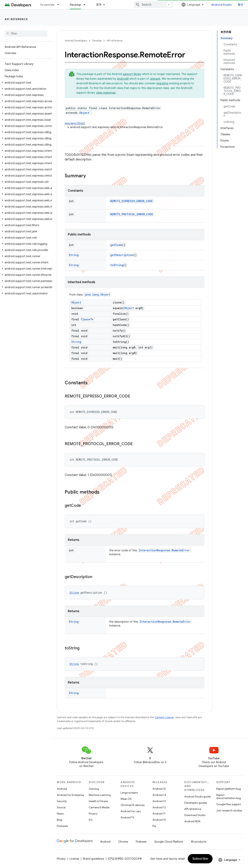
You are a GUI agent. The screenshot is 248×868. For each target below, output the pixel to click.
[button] (25, 83)
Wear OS (126, 799)
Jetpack (155, 79)
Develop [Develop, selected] (75, 5)
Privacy (93, 814)
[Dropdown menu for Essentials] (60, 5)
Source (61, 807)
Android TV (127, 817)
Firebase (141, 842)
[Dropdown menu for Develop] (86, 5)
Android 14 (159, 795)
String (74, 255)
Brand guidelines (93, 859)
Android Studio (221, 5)
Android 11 (159, 814)
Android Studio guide (197, 796)
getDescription (122, 255)
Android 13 (159, 801)
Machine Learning (100, 795)
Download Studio (195, 815)
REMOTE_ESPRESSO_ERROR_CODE (131, 201)
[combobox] (153, 5)
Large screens (129, 793)
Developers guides (196, 803)
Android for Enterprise (70, 795)
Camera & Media (99, 807)
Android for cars (131, 811)
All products (199, 842)
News (60, 814)
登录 (241, 5)
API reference (16, 19)
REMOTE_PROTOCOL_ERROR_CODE (132, 214)
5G (91, 820)
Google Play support (229, 804)
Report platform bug (229, 789)
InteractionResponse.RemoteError (164, 550)
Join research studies (229, 810)
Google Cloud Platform (169, 842)
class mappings (106, 93)
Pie (154, 826)
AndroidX (123, 79)
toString (117, 265)
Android (62, 789)
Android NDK (192, 821)
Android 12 (159, 807)
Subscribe (200, 859)
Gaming (94, 789)
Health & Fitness (98, 801)
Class (85, 319)
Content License (164, 717)
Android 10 (159, 820)
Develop (97, 41)
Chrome (123, 842)
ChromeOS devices (133, 805)
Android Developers (76, 41)
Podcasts (62, 826)
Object (84, 113)
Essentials (48, 5)
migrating (162, 83)
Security (62, 801)
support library (132, 74)
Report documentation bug (229, 796)
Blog (59, 820)
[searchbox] (26, 34)
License (74, 859)
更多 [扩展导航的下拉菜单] (99, 5)
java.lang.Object (75, 123)
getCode (116, 245)
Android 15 (159, 789)
